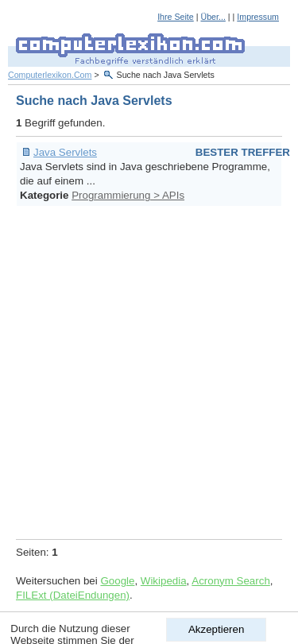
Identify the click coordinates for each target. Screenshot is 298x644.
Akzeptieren (216, 629)
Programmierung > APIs (128, 195)
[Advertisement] (149, 370)
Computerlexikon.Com (50, 75)
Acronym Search (231, 581)
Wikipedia (164, 581)
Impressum (258, 17)
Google (117, 581)
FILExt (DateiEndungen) (73, 595)
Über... (213, 17)
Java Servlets (65, 152)
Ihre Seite (176, 17)
